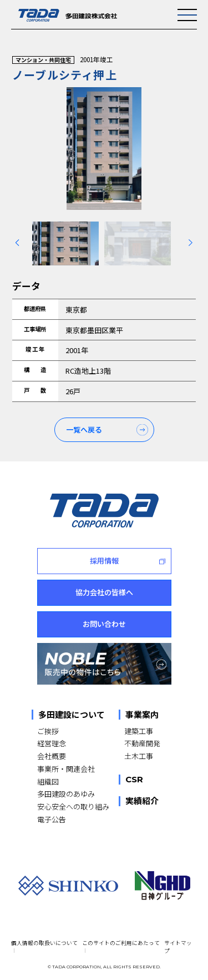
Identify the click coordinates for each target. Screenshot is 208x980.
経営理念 (52, 743)
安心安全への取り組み (73, 806)
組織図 (48, 782)
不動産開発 (142, 743)
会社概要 (52, 756)
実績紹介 (142, 801)
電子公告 (52, 819)
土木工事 (139, 756)
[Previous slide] (17, 243)
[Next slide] (191, 243)
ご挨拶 (48, 731)
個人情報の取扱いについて (44, 943)
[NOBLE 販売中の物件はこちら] (104, 664)
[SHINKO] (68, 885)
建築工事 (139, 731)
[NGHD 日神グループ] (163, 886)
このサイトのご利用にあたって (121, 943)
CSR (134, 780)
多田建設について (72, 715)
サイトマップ (178, 947)
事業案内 (142, 715)
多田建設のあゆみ (66, 794)
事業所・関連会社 (66, 769)
